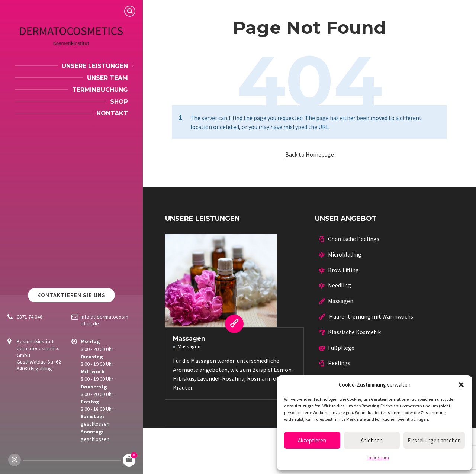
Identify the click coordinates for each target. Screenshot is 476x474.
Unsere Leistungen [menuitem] (95, 66)
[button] (461, 385)
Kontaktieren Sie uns (71, 295)
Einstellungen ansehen (434, 440)
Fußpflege (341, 348)
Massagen (189, 338)
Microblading (345, 254)
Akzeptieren (312, 440)
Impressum (378, 457)
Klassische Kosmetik (354, 332)
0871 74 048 (30, 317)
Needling (340, 285)
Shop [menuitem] (119, 102)
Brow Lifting (343, 270)
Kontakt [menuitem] (112, 113)
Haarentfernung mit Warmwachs (371, 316)
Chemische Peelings (354, 239)
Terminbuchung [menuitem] (100, 90)
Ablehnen (372, 440)
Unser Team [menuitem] (107, 78)
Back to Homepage (310, 154)
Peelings (339, 363)
